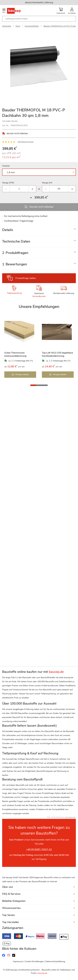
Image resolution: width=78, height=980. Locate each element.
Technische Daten (16, 241)
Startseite (7, 26)
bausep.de (43, 973)
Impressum (18, 961)
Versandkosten (39, 296)
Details (8, 230)
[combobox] (39, 19)
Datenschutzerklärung (55, 961)
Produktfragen (15, 253)
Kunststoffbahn (32, 26)
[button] (33, 385)
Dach (18, 26)
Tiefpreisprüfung (14, 293)
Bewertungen (15, 264)
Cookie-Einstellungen (34, 961)
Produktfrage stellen (26, 278)
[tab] (39, 230)
